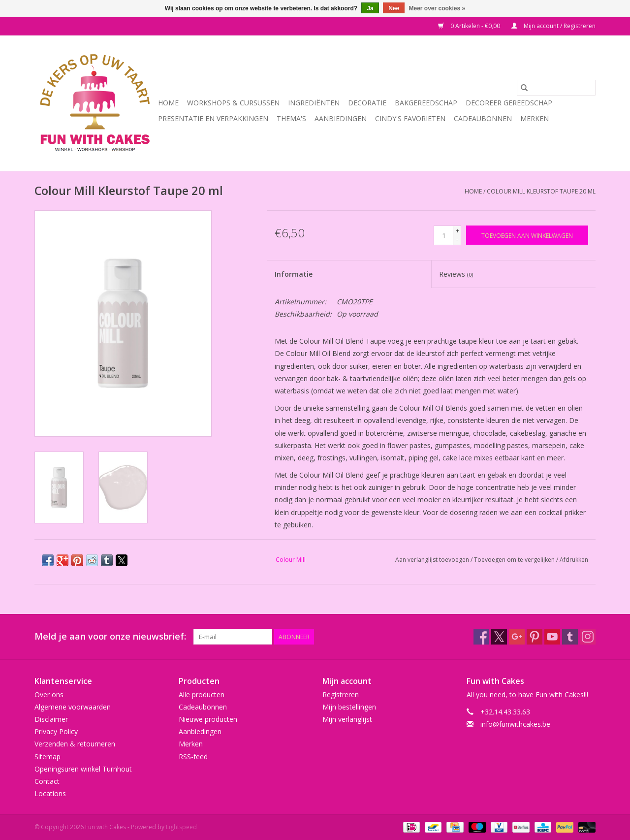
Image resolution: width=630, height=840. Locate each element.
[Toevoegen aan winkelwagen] (527, 235)
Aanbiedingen (341, 118)
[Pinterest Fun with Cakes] (535, 637)
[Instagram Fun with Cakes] (588, 637)
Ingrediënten (314, 103)
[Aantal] (443, 235)
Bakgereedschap (426, 103)
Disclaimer (51, 719)
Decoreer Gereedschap (509, 103)
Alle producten (202, 695)
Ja (370, 8)
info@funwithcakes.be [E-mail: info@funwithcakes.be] (515, 724)
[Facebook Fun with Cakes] (481, 637)
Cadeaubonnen (483, 118)
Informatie (294, 274)
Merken (535, 118)
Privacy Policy (56, 731)
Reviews (456, 274)
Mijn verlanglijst (347, 719)
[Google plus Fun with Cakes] (517, 637)
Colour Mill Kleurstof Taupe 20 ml (541, 191)
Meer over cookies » (437, 8)
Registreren (341, 695)
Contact (47, 781)
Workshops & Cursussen (233, 103)
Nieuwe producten (208, 719)
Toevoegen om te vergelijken (515, 560)
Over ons (49, 695)
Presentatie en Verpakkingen (213, 118)
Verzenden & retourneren (75, 744)
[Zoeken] (556, 88)
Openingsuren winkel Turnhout (83, 769)
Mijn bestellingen (349, 707)
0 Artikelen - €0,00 (470, 26)
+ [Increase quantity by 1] (457, 231)
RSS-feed (193, 757)
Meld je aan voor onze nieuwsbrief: (110, 636)
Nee (394, 8)
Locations (50, 793)
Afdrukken (574, 560)
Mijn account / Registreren (553, 26)
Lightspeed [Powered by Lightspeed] (181, 827)
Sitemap (47, 757)
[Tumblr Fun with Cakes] (570, 637)
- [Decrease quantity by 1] (457, 240)
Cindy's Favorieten (410, 118)
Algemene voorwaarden (73, 707)
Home (168, 103)
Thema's (291, 118)
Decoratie (367, 103)
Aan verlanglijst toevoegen (433, 560)
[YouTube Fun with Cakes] (552, 637)
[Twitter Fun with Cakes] (499, 637)
